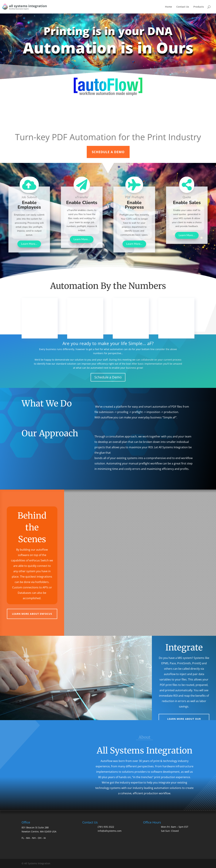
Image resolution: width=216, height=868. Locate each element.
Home (168, 7)
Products (199, 7)
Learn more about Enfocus (32, 614)
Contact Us (183, 7)
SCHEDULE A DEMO (108, 152)
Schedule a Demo (108, 377)
